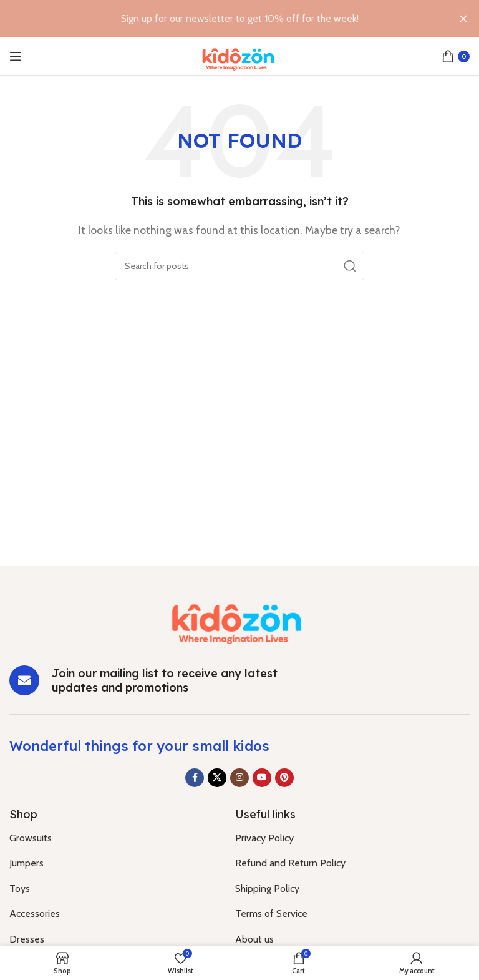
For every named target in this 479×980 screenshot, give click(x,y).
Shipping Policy (267, 889)
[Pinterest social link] (284, 778)
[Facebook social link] (195, 778)
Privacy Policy (264, 838)
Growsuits (31, 838)
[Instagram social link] (239, 778)
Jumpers (27, 863)
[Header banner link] (221, 19)
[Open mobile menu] (16, 56)
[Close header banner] (463, 19)
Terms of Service (271, 914)
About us (254, 939)
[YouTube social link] (262, 778)
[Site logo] (240, 55)
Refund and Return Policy (290, 863)
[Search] (239, 266)
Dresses (27, 939)
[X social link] (217, 778)
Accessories (35, 914)
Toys (20, 889)
